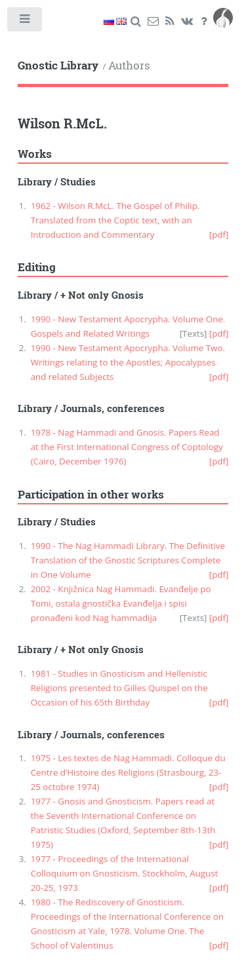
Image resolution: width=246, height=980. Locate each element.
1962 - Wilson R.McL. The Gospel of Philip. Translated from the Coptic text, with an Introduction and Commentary (115, 220)
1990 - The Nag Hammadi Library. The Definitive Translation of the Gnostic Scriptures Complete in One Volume (128, 560)
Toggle (25, 22)
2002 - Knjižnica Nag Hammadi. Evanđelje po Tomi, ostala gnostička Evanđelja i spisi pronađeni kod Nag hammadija (121, 603)
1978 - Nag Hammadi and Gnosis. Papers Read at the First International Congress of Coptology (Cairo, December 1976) (127, 447)
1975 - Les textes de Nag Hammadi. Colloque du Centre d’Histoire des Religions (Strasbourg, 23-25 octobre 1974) (128, 772)
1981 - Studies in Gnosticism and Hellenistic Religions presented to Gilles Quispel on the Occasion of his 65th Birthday (119, 688)
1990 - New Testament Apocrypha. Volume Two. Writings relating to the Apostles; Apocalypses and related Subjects (128, 362)
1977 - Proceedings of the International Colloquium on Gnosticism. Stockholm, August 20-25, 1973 (125, 873)
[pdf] (219, 235)
